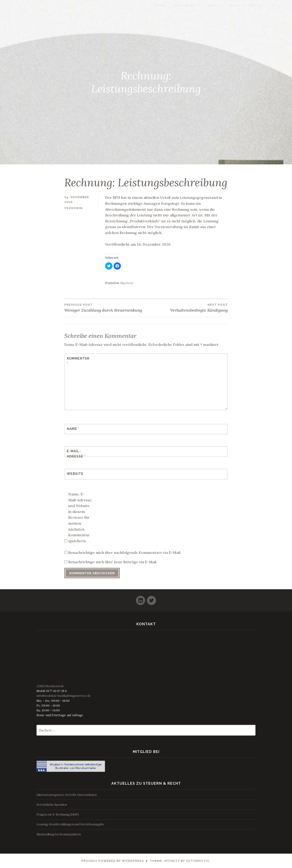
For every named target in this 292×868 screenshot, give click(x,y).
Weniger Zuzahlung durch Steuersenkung (105, 308)
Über (219, 5)
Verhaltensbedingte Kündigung (187, 308)
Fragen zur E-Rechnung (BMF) (58, 814)
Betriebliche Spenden (52, 805)
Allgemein (126, 283)
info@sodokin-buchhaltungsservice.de (64, 696)
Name (73, 429)
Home (167, 5)
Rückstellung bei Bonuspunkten (59, 834)
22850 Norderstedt (50, 686)
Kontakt (263, 5)
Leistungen (191, 5)
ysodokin (73, 208)
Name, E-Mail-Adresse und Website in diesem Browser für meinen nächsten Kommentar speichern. (80, 517)
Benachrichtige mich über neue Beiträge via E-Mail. (113, 562)
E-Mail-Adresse (76, 454)
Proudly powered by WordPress (113, 861)
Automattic (198, 861)
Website (75, 474)
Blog (242, 5)
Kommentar (78, 361)
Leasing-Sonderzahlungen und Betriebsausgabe (70, 824)
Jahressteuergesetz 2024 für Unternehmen (67, 795)
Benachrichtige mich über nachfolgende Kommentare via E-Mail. (125, 552)
